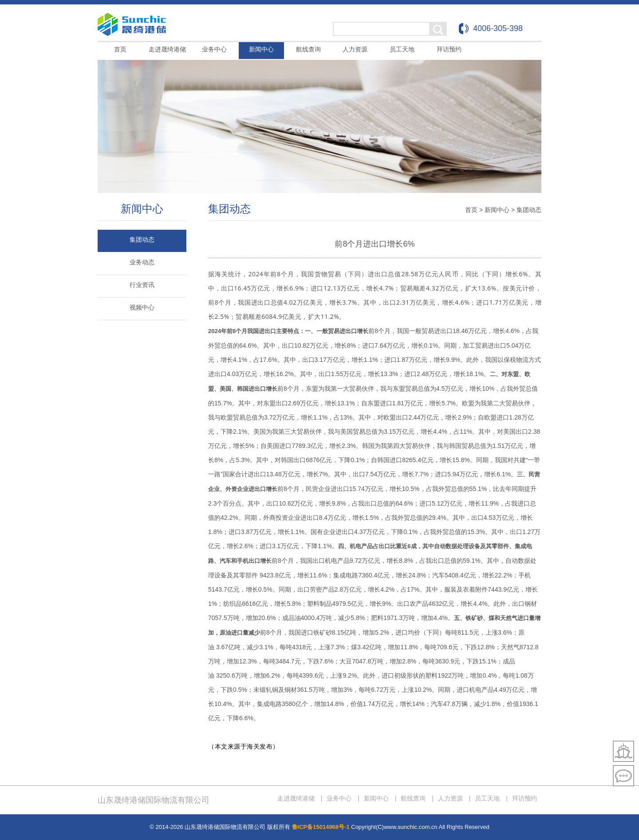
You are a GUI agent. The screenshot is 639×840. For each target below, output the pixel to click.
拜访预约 (449, 49)
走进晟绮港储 (167, 49)
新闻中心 (261, 49)
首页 (120, 49)
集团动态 (142, 239)
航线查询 (308, 49)
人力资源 (355, 49)
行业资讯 (142, 285)
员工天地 (402, 49)
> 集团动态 (526, 210)
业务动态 (142, 262)
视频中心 (142, 307)
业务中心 (214, 49)
